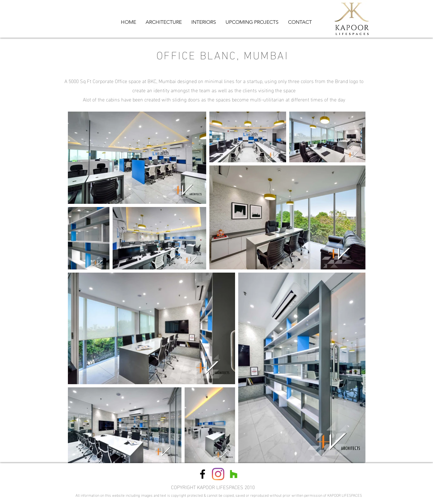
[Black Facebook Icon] (203, 474)
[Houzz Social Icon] (234, 474)
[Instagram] (218, 474)
